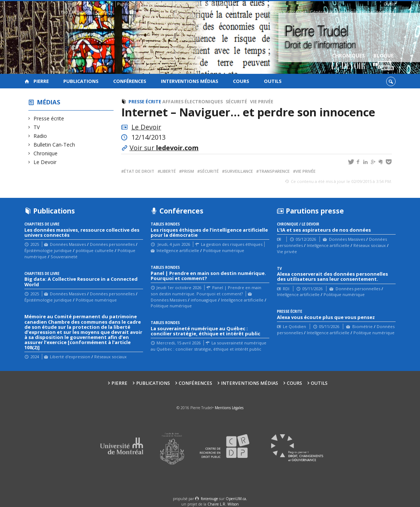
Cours (225, 4)
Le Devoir (45, 162)
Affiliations (82, 12)
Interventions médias (195, 4)
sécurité (209, 171)
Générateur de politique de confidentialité (352, 12)
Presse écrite (49, 118)
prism (188, 171)
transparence (274, 171)
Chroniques (348, 62)
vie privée (306, 171)
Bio (65, 12)
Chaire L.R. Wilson (223, 504)
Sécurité (236, 102)
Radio (40, 136)
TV (37, 127)
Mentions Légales (229, 408)
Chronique (46, 153)
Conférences (158, 4)
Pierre (107, 4)
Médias (49, 102)
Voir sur (164, 148)
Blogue (383, 62)
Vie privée (262, 102)
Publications (129, 4)
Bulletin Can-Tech (54, 145)
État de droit (139, 171)
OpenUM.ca (236, 499)
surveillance (239, 171)
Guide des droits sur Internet (278, 12)
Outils (389, 4)
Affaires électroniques (193, 102)
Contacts (104, 12)
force (209, 499)
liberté (168, 171)
